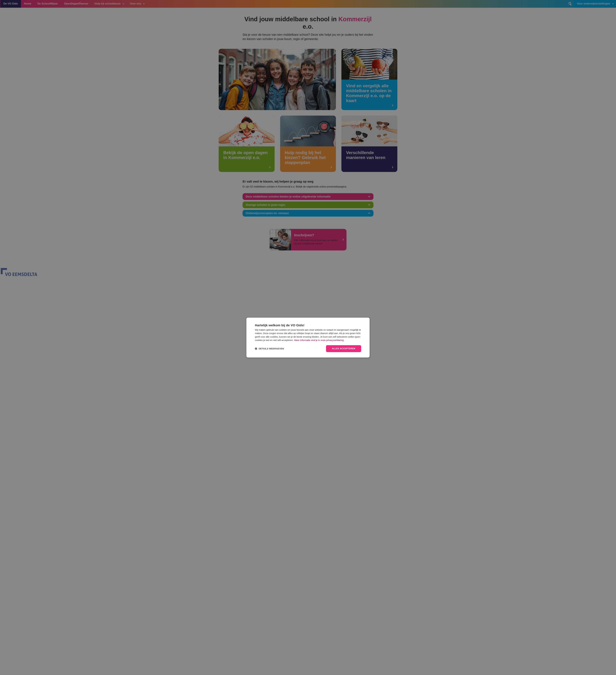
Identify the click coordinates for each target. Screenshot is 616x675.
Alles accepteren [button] (344, 349)
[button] (269, 349)
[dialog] (308, 337)
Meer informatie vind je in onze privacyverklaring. (319, 340)
